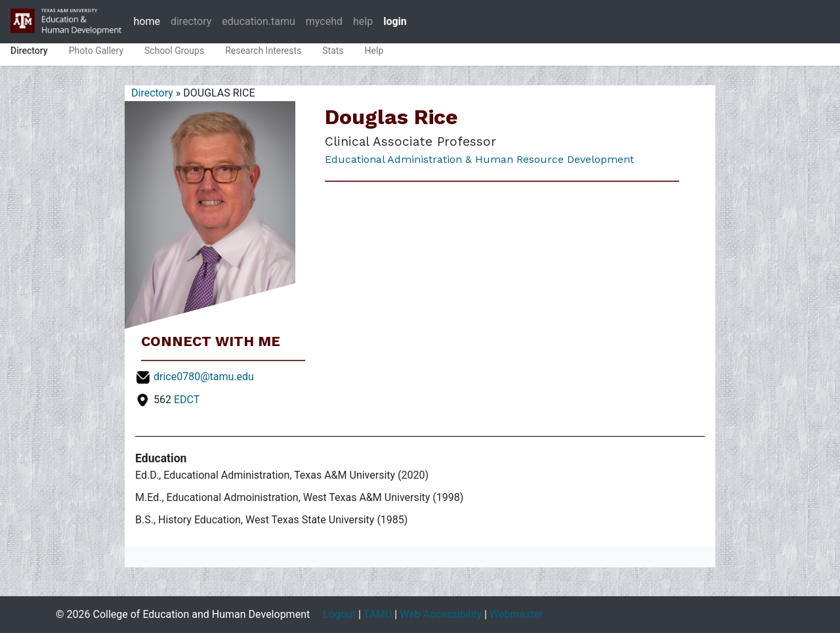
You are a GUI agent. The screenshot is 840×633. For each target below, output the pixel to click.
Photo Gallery (96, 51)
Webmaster (516, 614)
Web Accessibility (441, 614)
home (146, 21)
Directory (29, 51)
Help (374, 51)
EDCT (187, 400)
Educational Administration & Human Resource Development (479, 159)
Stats (333, 51)
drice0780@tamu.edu (204, 377)
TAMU (378, 614)
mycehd (324, 21)
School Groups (174, 51)
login (395, 21)
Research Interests (263, 51)
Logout (339, 614)
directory (191, 21)
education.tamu (259, 21)
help (363, 21)
